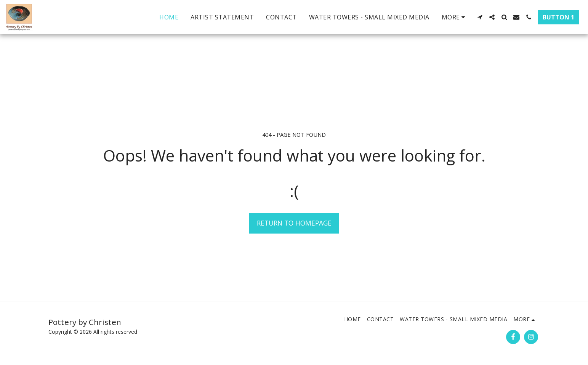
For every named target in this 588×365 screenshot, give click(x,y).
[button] (480, 17)
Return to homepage (294, 223)
